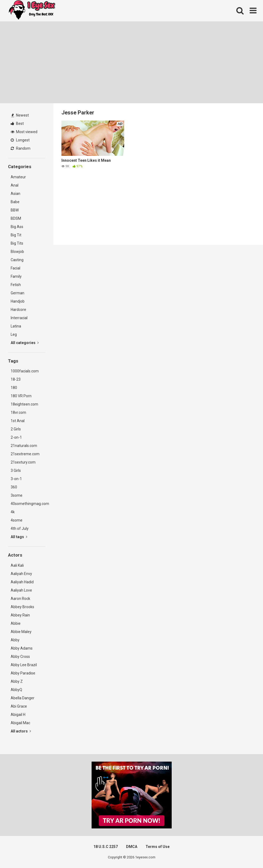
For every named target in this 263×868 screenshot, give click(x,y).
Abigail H (18, 715)
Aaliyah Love (21, 590)
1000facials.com (25, 371)
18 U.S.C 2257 (106, 847)
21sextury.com (23, 462)
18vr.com (18, 412)
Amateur (18, 177)
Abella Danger (23, 698)
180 (14, 388)
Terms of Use (158, 847)
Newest (20, 115)
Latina (16, 326)
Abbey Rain (20, 615)
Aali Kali (17, 565)
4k (13, 512)
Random (21, 148)
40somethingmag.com (28, 504)
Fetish (16, 285)
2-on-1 (16, 437)
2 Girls (16, 429)
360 (14, 487)
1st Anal (18, 421)
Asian (15, 194)
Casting (17, 260)
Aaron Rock (20, 599)
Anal (15, 185)
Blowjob (17, 252)
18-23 (16, 379)
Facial (15, 268)
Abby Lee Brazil (24, 665)
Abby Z (17, 681)
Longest (20, 140)
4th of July (20, 528)
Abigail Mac (20, 723)
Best (17, 124)
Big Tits (17, 243)
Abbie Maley (21, 632)
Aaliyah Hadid (22, 582)
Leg (14, 334)
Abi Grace (19, 706)
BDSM (16, 218)
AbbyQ (16, 690)
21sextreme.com (25, 454)
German (17, 293)
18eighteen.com (24, 404)
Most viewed (24, 132)
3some (17, 495)
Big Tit (16, 235)
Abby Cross (20, 657)
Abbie (16, 623)
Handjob (18, 301)
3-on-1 (16, 479)
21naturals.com (24, 446)
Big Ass (17, 227)
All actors (21, 731)
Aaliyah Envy (21, 574)
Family (16, 276)
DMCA (132, 847)
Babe (15, 202)
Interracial (19, 318)
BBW (15, 210)
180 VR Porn (21, 396)
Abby (15, 640)
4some (17, 520)
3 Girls (16, 470)
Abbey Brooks (22, 607)
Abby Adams (22, 648)
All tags (19, 537)
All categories (25, 343)
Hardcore (18, 310)
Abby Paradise (23, 673)
